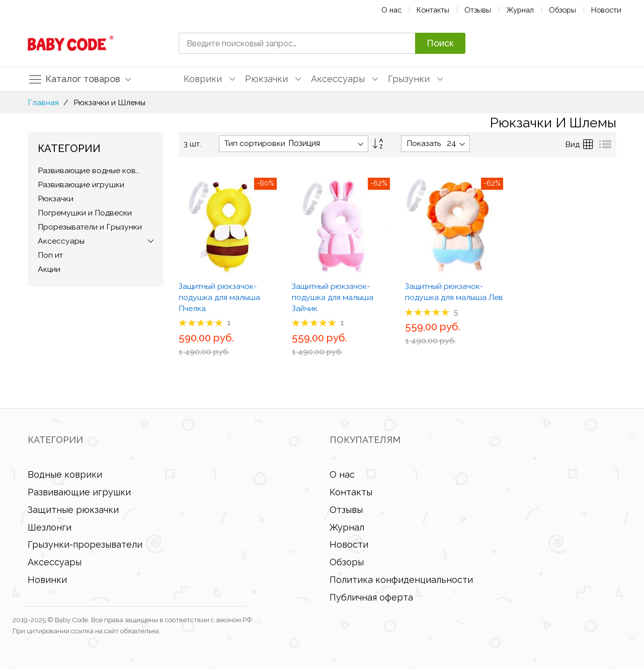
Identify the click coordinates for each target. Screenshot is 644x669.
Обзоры (562, 10)
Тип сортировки (255, 143)
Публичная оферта (371, 597)
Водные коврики (65, 474)
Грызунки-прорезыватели (85, 544)
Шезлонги (50, 527)
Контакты (433, 10)
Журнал (520, 10)
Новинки (47, 580)
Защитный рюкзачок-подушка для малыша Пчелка (219, 297)
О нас (391, 10)
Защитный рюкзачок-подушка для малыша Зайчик (333, 297)
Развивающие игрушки (79, 492)
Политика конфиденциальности (401, 580)
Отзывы (478, 10)
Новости (606, 10)
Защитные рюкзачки (73, 510)
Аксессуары (55, 562)
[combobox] (297, 43)
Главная (43, 102)
